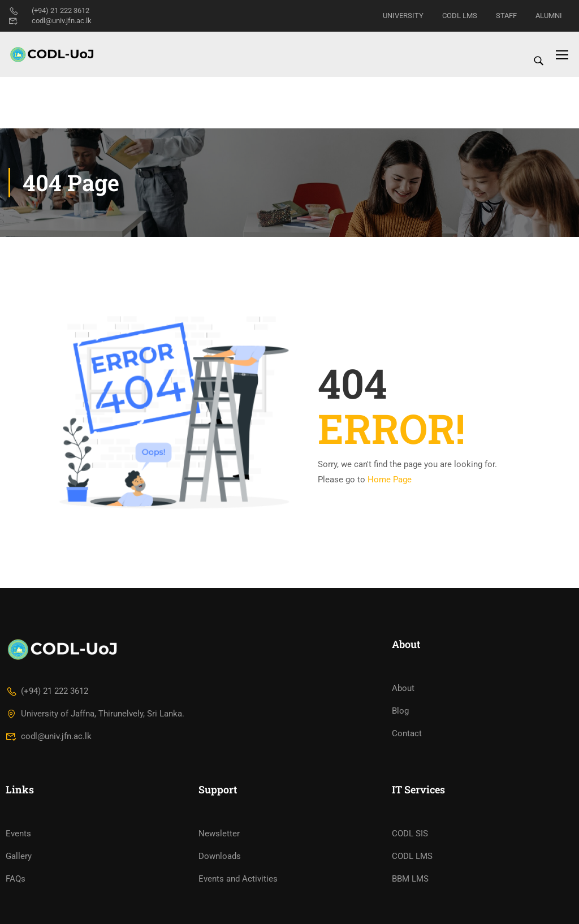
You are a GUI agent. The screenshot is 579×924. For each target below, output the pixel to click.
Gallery (19, 882)
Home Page (390, 428)
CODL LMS (460, 16)
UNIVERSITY (403, 16)
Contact (407, 759)
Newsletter (219, 859)
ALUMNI (549, 16)
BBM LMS (410, 904)
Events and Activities (238, 904)
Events (18, 859)
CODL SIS (410, 859)
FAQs (16, 904)
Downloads (220, 882)
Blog (400, 737)
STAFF (506, 16)
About (403, 714)
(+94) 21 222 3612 (49, 10)
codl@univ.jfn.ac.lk (50, 21)
